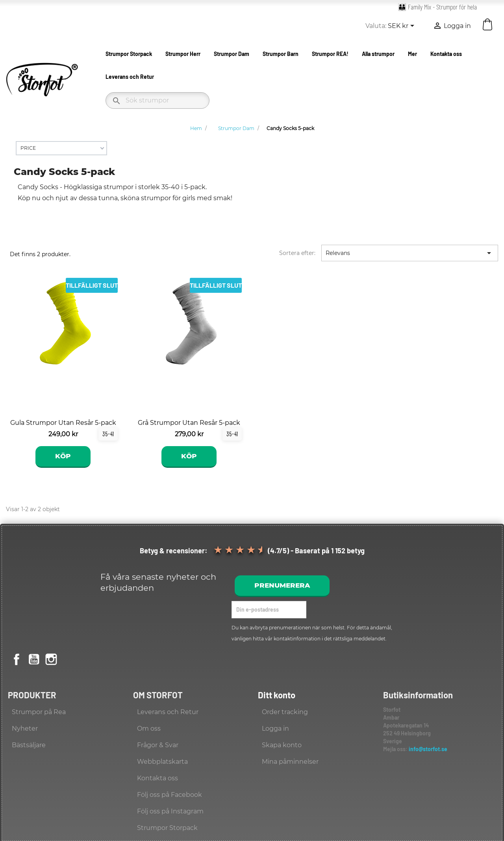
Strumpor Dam (232, 54)
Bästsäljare (29, 745)
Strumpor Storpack (129, 54)
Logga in (275, 728)
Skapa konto (282, 745)
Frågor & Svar (158, 745)
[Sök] (157, 100)
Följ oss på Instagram (170, 811)
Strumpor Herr (183, 54)
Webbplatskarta (162, 762)
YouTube (34, 659)
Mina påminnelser (290, 762)
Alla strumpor (378, 54)
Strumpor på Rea (39, 712)
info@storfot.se (428, 749)
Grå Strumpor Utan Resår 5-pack (189, 423)
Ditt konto (277, 695)
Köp (63, 456)
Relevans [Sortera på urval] (410, 253)
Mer (412, 54)
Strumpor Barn (281, 54)
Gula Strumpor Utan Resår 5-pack (63, 423)
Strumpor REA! (330, 54)
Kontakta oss (446, 54)
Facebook (17, 659)
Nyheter (25, 728)
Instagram (51, 659)
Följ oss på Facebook (170, 795)
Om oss (149, 728)
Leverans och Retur (130, 77)
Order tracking (285, 712)
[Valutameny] (402, 26)
